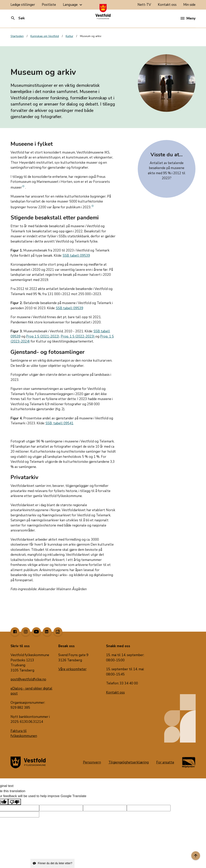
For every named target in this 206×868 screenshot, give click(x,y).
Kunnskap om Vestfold (45, 36)
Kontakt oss (167, 5)
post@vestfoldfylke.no (28, 679)
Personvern (92, 762)
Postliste (49, 5)
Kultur (69, 36)
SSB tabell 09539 (76, 256)
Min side (189, 5)
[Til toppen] (196, 856)
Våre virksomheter (72, 669)
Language (73, 5)
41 (71, 423)
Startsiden (17, 36)
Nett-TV (144, 5)
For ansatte (165, 762)
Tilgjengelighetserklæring (129, 762)
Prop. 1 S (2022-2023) (78, 336)
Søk (18, 18)
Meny (188, 18)
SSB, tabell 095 (58, 423)
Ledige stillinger (23, 5)
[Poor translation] (15, 802)
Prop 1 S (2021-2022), (43, 336)
